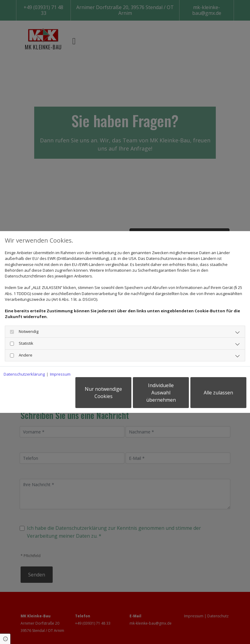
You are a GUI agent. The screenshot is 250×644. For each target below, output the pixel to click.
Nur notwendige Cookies (103, 393)
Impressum (60, 374)
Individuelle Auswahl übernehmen (161, 393)
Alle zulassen (218, 393)
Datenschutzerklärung (24, 374)
